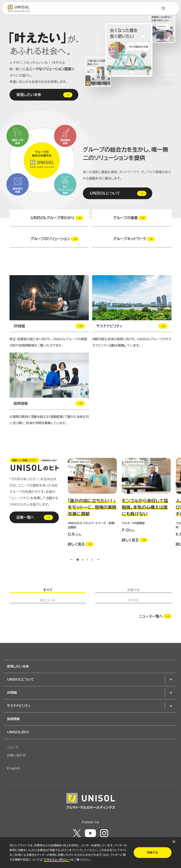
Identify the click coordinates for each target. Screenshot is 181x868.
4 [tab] (92, 560)
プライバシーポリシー (57, 860)
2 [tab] (82, 560)
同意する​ (152, 853)
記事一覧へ (25, 517)
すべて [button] (48, 590)
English (14, 768)
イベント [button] (133, 600)
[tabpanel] (92, 502)
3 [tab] (87, 560)
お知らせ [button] (133, 590)
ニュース (13, 747)
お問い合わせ (16, 755)
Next (98, 560)
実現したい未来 (29, 95)
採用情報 (13, 719)
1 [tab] (78, 560)
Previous (72, 560)
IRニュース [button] (48, 600)
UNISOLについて (105, 193)
